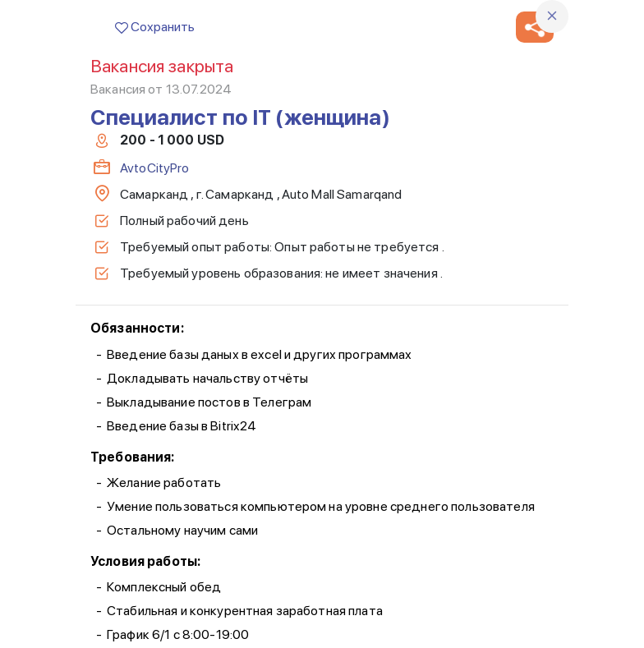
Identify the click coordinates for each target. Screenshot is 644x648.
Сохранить (155, 27)
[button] (535, 27)
